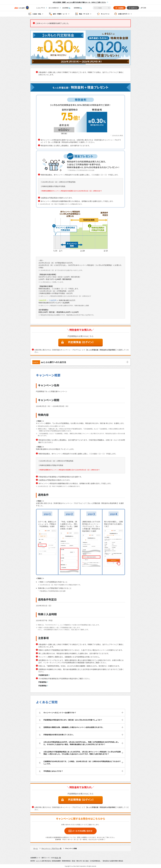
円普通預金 (43, 682)
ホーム (36, 848)
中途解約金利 (43, 675)
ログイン (134, 8)
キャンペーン (105, 14)
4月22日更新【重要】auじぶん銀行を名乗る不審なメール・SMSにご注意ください (79, 2)
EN (145, 8)
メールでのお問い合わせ (82, 831)
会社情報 (66, 8)
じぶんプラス (41, 8)
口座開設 (121, 8)
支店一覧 (58, 858)
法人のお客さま (54, 8)
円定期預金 (43, 686)
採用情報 (78, 8)
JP (141, 8)
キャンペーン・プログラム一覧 (51, 848)
